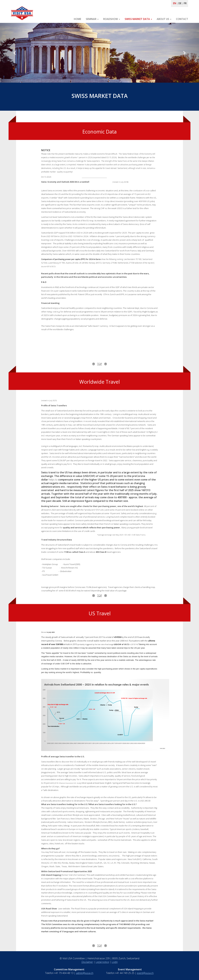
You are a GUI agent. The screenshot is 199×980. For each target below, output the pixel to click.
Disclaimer (87, 962)
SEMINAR (92, 19)
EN (175, 3)
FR (185, 3)
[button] (15, 53)
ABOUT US (164, 19)
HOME (78, 19)
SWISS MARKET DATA (138, 19)
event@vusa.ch (145, 973)
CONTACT (182, 19)
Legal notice (102, 962)
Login (115, 962)
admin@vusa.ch (85, 973)
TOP (100, 364)
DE (180, 3)
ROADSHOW (112, 19)
